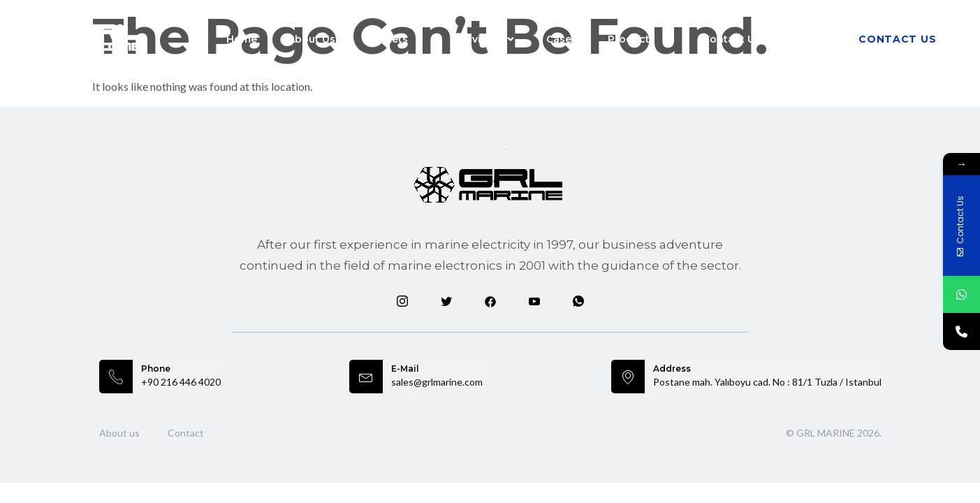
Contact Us (732, 39)
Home (242, 39)
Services (485, 39)
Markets (395, 39)
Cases (562, 39)
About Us (312, 39)
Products (640, 39)
